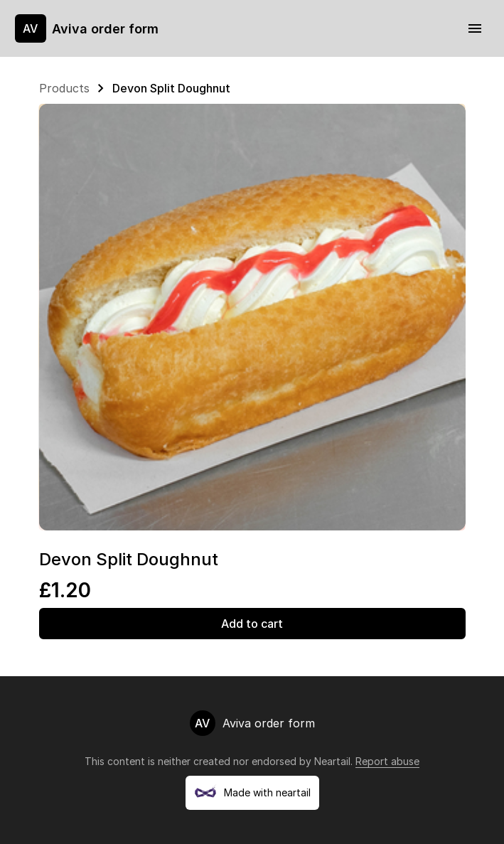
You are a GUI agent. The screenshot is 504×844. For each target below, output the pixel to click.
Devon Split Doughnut (171, 88)
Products (64, 88)
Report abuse (387, 761)
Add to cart (252, 624)
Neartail (332, 761)
